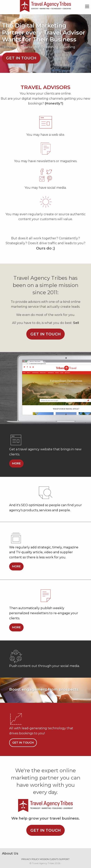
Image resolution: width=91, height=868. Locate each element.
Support (64, 859)
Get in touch (21, 58)
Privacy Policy (30, 859)
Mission (44, 859)
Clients (54, 859)
